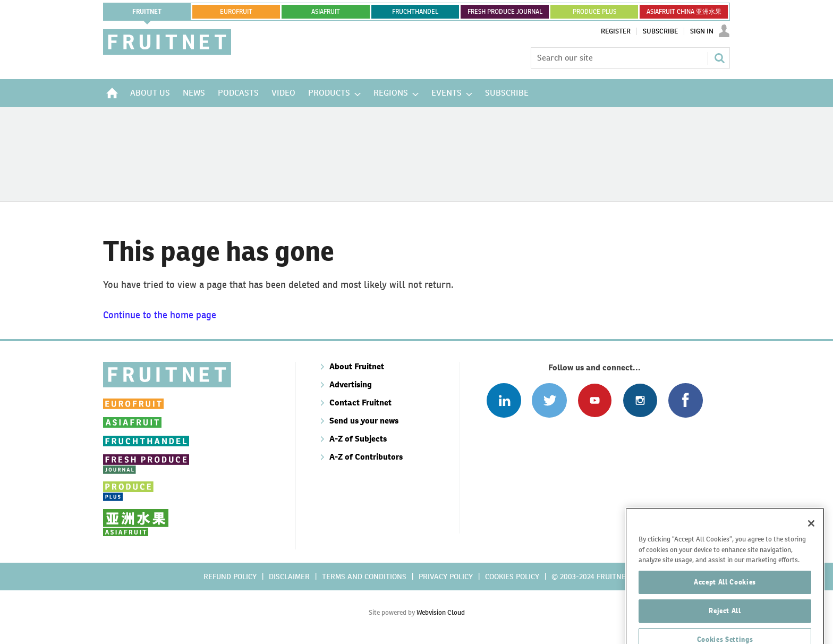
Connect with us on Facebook (686, 400)
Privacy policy (446, 577)
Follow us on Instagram (640, 400)
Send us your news (364, 421)
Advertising (351, 384)
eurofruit (236, 12)
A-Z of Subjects (358, 439)
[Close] (811, 542)
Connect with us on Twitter (549, 400)
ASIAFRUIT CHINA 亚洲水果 (684, 12)
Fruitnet (147, 12)
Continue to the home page (160, 315)
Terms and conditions (364, 577)
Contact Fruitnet (360, 402)
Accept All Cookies (725, 601)
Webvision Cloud (441, 612)
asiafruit (326, 12)
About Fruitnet (357, 366)
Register (616, 31)
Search (719, 58)
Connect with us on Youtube (595, 400)
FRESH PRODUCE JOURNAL (505, 12)
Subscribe (660, 31)
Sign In (702, 31)
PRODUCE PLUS (594, 12)
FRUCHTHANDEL (415, 12)
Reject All (725, 629)
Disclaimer (289, 577)
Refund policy (230, 577)
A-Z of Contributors (366, 457)
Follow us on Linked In (504, 400)
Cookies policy (512, 577)
